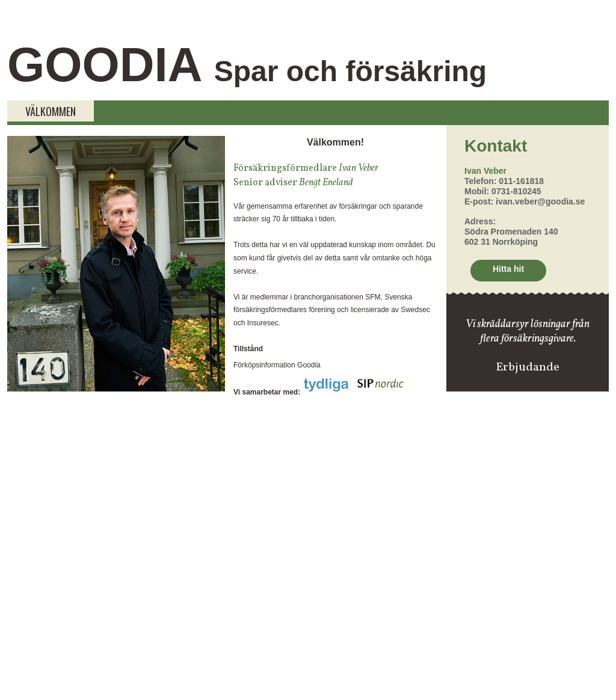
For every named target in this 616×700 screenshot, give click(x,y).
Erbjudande (528, 367)
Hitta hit (508, 269)
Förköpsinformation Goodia (277, 365)
